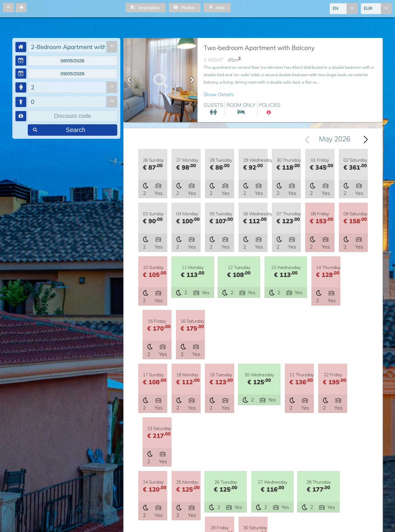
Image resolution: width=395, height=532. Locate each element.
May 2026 (335, 139)
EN (335, 9)
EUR (368, 9)
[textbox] (73, 61)
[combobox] (344, 9)
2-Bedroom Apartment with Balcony (68, 47)
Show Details (219, 94)
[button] (8, 8)
